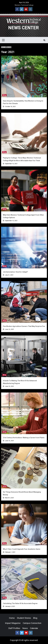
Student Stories (24, 618)
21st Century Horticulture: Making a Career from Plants (24, 438)
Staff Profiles (14, 628)
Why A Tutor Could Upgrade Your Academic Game (22, 549)
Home (12, 618)
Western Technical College (24, 5)
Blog (4, 95)
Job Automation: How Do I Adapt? (15, 272)
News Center (23, 28)
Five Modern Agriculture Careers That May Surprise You (24, 326)
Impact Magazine (13, 623)
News (25, 628)
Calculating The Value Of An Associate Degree (20, 603)
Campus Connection (32, 623)
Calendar (34, 628)
